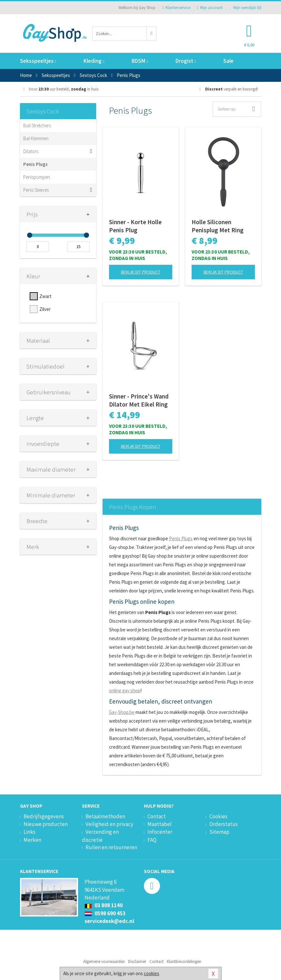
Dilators (31, 151)
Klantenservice (176, 8)
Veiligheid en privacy (109, 824)
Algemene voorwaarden (104, 961)
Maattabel (160, 824)
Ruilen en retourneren (111, 847)
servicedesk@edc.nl (109, 921)
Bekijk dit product (141, 272)
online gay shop (125, 691)
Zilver (45, 309)
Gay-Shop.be (122, 712)
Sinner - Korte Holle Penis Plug (135, 226)
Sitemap (219, 832)
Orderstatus (224, 824)
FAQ (152, 840)
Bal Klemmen (36, 138)
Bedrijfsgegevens (44, 816)
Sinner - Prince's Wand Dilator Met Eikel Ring (139, 400)
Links (30, 832)
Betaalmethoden (105, 816)
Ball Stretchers (37, 125)
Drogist (186, 61)
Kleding (94, 61)
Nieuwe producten (46, 824)
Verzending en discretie (100, 836)
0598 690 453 (105, 913)
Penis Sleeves (36, 190)
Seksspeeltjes (38, 61)
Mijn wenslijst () (245, 8)
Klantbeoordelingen (184, 961)
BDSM (140, 61)
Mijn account (210, 8)
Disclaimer (137, 961)
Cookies (218, 816)
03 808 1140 (104, 905)
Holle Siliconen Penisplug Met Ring (218, 226)
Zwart (45, 296)
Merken (32, 840)
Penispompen (37, 177)
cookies (152, 973)
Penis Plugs (35, 164)
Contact (157, 816)
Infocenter (160, 832)
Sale (228, 61)
